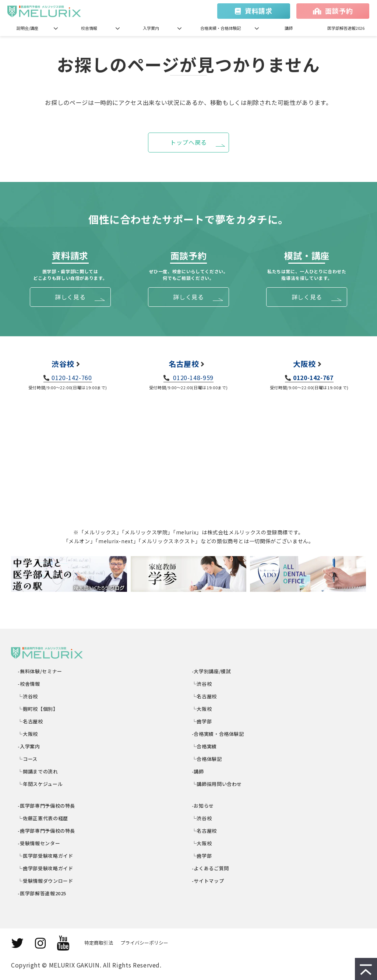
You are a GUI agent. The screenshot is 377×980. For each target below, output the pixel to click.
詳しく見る (70, 297)
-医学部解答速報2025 (42, 893)
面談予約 (339, 11)
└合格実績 (205, 746)
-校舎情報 (29, 684)
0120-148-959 (193, 377)
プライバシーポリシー (144, 943)
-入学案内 (29, 746)
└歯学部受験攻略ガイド (46, 868)
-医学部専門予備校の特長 (47, 806)
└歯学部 (202, 721)
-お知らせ (203, 806)
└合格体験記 (207, 759)
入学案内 (151, 28)
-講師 (198, 771)
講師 (289, 28)
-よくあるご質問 (211, 868)
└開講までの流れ (38, 771)
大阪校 (304, 364)
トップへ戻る (188, 142)
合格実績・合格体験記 (221, 28)
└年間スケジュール (40, 784)
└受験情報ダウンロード (46, 881)
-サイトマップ (208, 881)
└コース (28, 759)
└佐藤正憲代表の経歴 (43, 818)
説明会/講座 (27, 28)
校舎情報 (89, 28)
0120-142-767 (313, 377)
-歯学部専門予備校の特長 (47, 831)
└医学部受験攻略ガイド (46, 856)
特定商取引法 (99, 943)
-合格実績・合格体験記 (218, 734)
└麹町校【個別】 (38, 709)
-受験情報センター (39, 843)
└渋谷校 (28, 696)
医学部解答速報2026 (346, 28)
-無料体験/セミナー (40, 671)
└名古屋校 (31, 721)
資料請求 (259, 11)
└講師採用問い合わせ (217, 784)
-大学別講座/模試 (212, 671)
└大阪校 (28, 734)
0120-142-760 (72, 377)
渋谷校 (63, 364)
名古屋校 (184, 364)
